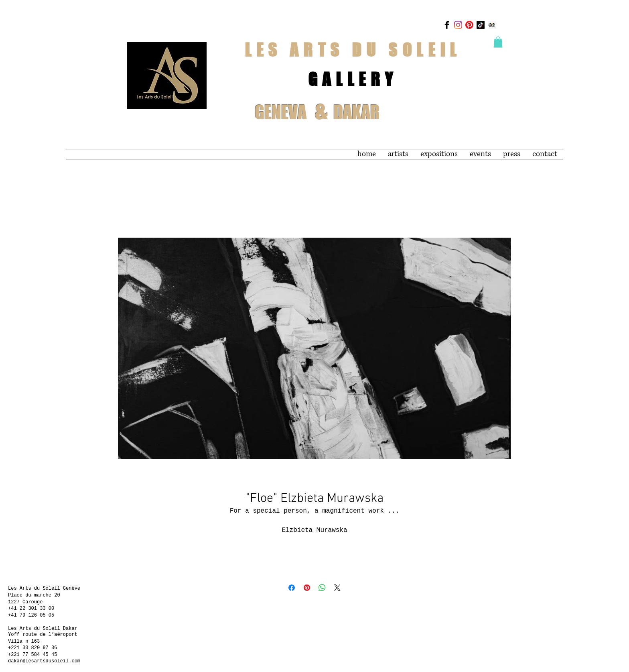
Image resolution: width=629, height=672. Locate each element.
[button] (498, 42)
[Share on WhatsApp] (322, 588)
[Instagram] (458, 25)
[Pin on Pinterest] (307, 588)
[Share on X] (337, 588)
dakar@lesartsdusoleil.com (44, 661)
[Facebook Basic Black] (447, 25)
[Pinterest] (469, 25)
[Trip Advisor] (492, 25)
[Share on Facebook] (292, 588)
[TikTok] (481, 25)
